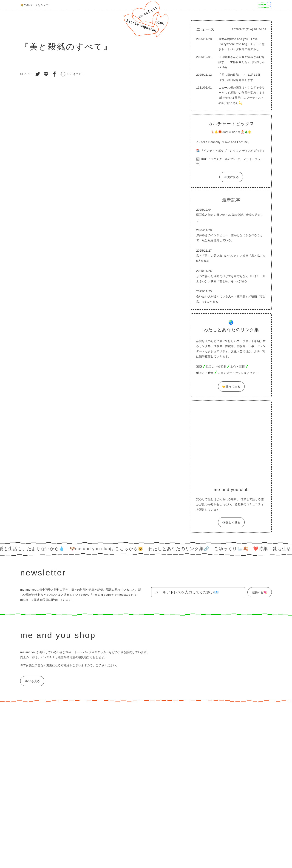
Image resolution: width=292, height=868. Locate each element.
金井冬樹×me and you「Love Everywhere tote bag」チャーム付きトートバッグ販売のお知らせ (242, 44)
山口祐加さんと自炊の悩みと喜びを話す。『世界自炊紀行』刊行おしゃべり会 (242, 62)
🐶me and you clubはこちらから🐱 (109, 549)
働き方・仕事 (205, 373)
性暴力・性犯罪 (216, 367)
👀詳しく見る (231, 523)
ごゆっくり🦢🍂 (234, 549)
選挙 (199, 367)
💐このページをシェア (34, 5)
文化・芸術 (238, 367)
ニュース (205, 29)
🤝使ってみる (231, 387)
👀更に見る (231, 177)
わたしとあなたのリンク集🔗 (181, 549)
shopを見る (32, 681)
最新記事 (231, 200)
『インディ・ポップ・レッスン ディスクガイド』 (233, 151)
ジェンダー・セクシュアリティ (238, 373)
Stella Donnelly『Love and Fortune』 (225, 142)
